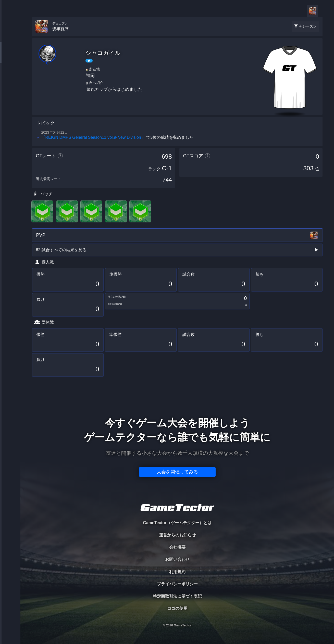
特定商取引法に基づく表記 (177, 596)
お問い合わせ (177, 559)
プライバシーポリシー (177, 584)
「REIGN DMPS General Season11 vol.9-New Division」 (93, 137)
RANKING (10, 99)
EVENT (10, 120)
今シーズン (308, 26)
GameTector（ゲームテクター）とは (177, 523)
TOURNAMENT (10, 36)
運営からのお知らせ (177, 535)
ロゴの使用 (177, 608)
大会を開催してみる (177, 472)
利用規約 (177, 572)
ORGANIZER (10, 78)
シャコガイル (103, 53)
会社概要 (177, 547)
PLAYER (10, 57)
